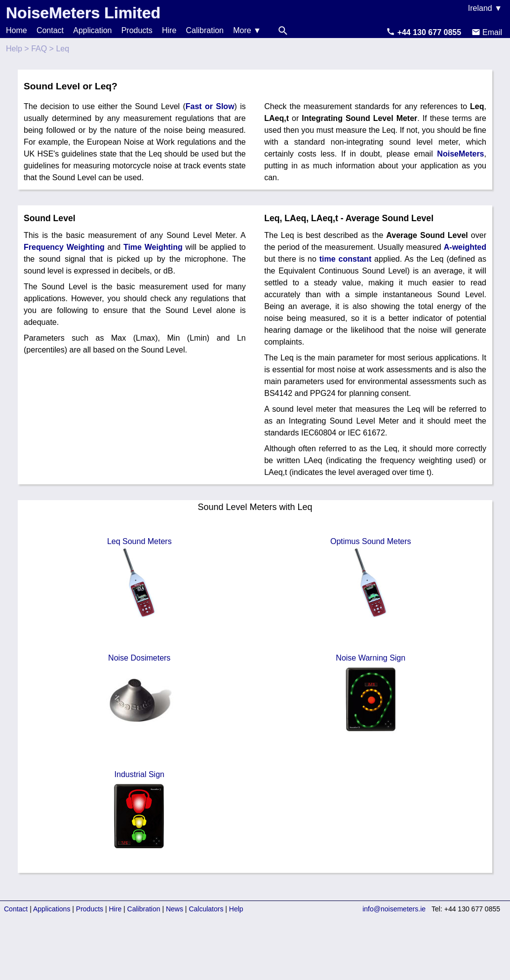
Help (14, 49)
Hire (169, 30)
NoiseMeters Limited (83, 13)
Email (487, 32)
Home (17, 30)
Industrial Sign (139, 812)
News (175, 909)
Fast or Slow (210, 106)
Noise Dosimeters (139, 695)
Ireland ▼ (485, 8)
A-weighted (465, 247)
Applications (52, 909)
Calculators (206, 909)
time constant (345, 259)
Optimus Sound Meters (371, 579)
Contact (50, 30)
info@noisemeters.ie (394, 909)
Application (92, 30)
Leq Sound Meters (139, 579)
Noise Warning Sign (371, 695)
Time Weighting (153, 247)
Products (137, 30)
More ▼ (247, 30)
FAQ (39, 49)
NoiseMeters (460, 154)
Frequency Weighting (64, 247)
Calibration (205, 30)
